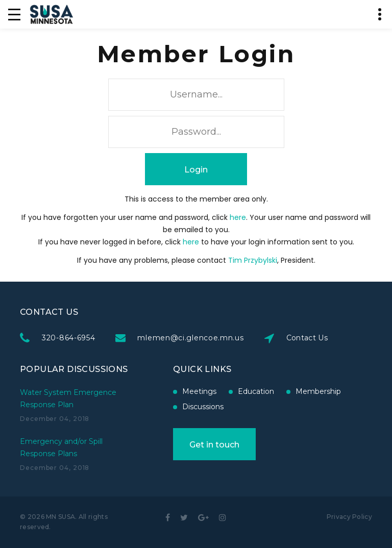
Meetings (199, 391)
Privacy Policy (349, 517)
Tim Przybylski (253, 260)
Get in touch (214, 445)
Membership (318, 391)
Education (255, 391)
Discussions (202, 407)
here (238, 217)
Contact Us (308, 338)
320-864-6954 (69, 338)
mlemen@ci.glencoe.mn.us (191, 338)
